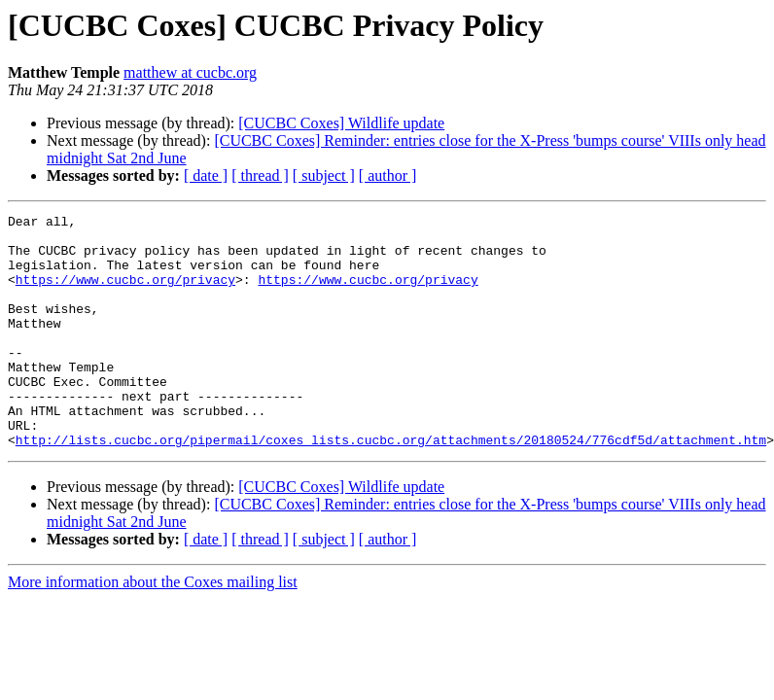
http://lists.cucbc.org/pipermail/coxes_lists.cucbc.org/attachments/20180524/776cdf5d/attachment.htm (391, 486)
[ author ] (388, 175)
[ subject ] (324, 175)
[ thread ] (260, 175)
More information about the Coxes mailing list (153, 629)
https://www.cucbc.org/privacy (125, 294)
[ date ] (206, 175)
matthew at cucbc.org (190, 72)
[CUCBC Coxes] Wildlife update (341, 123)
